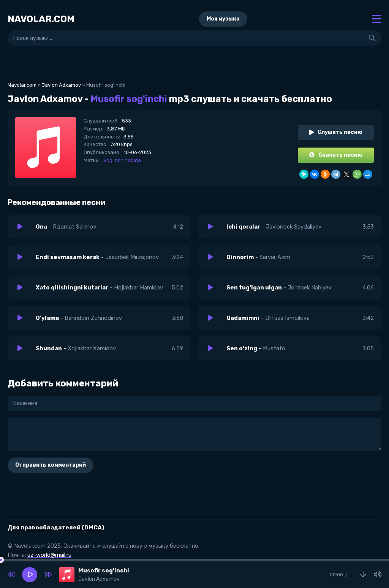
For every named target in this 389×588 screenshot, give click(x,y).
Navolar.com (22, 85)
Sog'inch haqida (122, 160)
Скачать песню (336, 155)
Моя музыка (223, 19)
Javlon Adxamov (61, 85)
